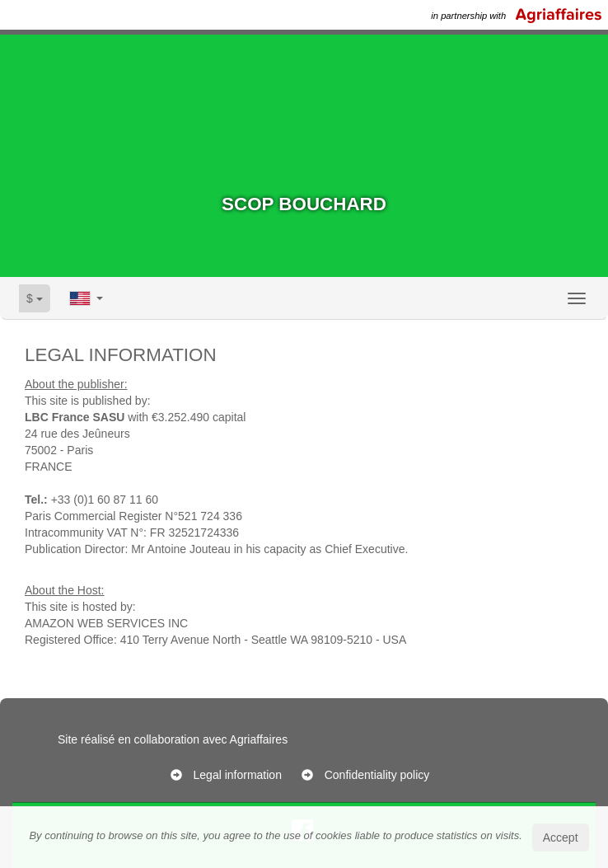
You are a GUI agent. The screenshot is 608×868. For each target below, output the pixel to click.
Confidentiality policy (377, 775)
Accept (561, 838)
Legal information (238, 775)
